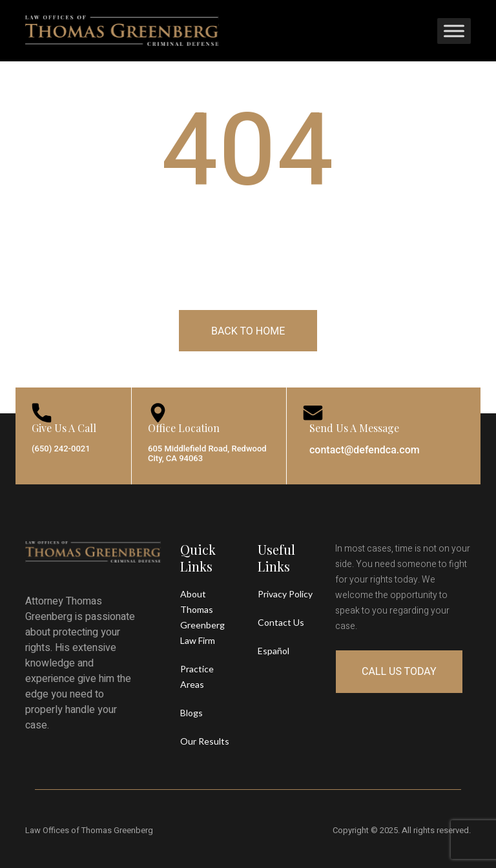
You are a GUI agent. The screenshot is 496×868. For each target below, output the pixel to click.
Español (274, 651)
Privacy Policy (285, 594)
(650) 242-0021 (61, 449)
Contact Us (281, 622)
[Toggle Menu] (454, 31)
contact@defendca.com (365, 450)
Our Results (205, 741)
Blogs (191, 713)
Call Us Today (399, 671)
